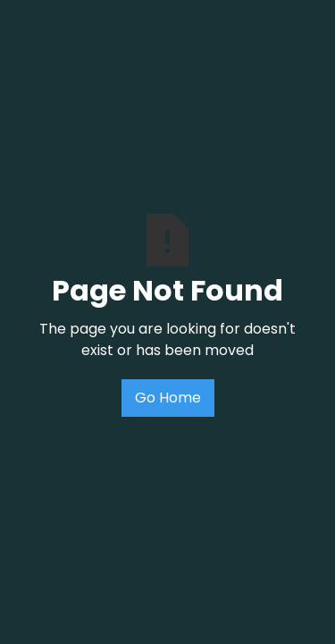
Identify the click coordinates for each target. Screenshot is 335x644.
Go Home (168, 398)
